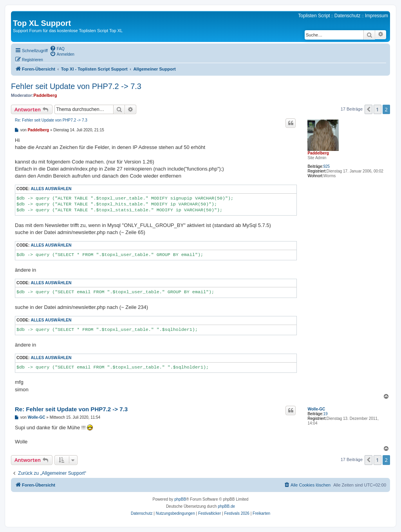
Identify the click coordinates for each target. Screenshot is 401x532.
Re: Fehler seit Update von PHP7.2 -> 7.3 (51, 120)
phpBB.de (226, 506)
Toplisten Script (314, 16)
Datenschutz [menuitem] (348, 16)
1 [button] (377, 109)
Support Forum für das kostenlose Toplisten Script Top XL (68, 31)
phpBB (180, 499)
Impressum (377, 16)
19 (325, 414)
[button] (368, 109)
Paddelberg (45, 95)
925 (326, 166)
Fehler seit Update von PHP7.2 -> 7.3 (76, 86)
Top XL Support (42, 23)
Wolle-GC (316, 409)
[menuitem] (57, 48)
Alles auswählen (51, 189)
